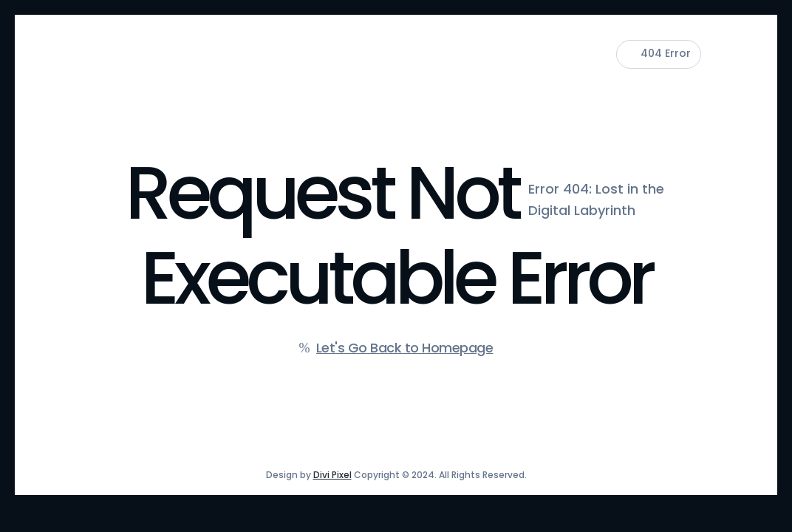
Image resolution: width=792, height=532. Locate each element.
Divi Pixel (332, 475)
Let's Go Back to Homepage (405, 348)
